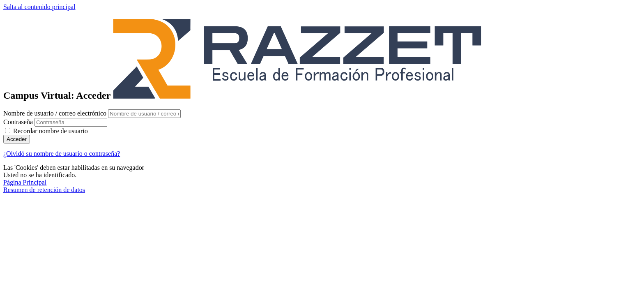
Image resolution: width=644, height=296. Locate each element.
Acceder (17, 139)
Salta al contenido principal (39, 7)
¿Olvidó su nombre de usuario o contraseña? (62, 154)
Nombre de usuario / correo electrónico (56, 113)
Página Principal (25, 182)
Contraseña (18, 122)
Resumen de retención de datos (44, 190)
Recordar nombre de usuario (51, 131)
